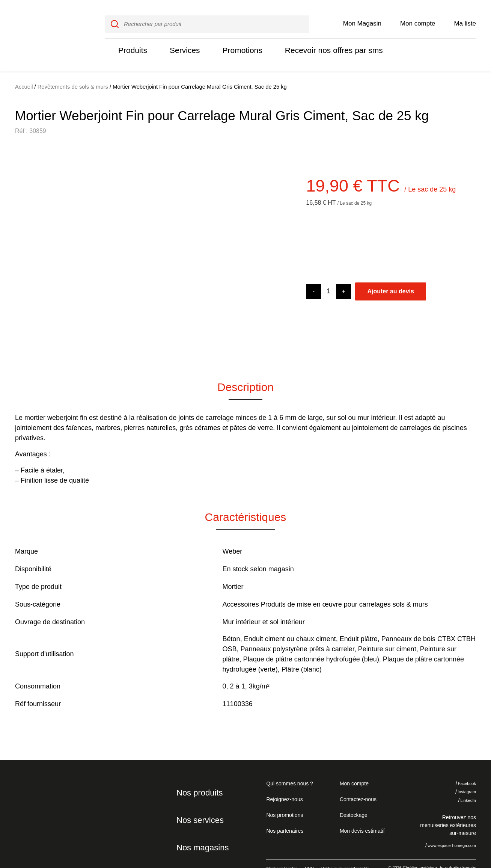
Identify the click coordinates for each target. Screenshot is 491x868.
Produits (132, 42)
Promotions (238, 42)
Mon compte (418, 16)
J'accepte (459, 826)
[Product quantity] (328, 275)
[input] (207, 16)
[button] (26, 240)
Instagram (461, 776)
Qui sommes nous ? (288, 767)
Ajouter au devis (390, 275)
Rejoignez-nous (283, 783)
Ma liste (465, 16)
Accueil (24, 71)
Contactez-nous (357, 783)
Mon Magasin (362, 16)
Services (182, 42)
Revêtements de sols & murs (73, 71)
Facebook (461, 768)
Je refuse (413, 826)
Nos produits (198, 777)
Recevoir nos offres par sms (325, 42)
